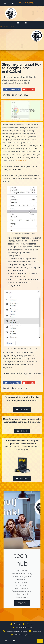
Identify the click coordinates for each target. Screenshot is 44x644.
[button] (33, 13)
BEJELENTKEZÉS (27, 3)
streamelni (21, 160)
